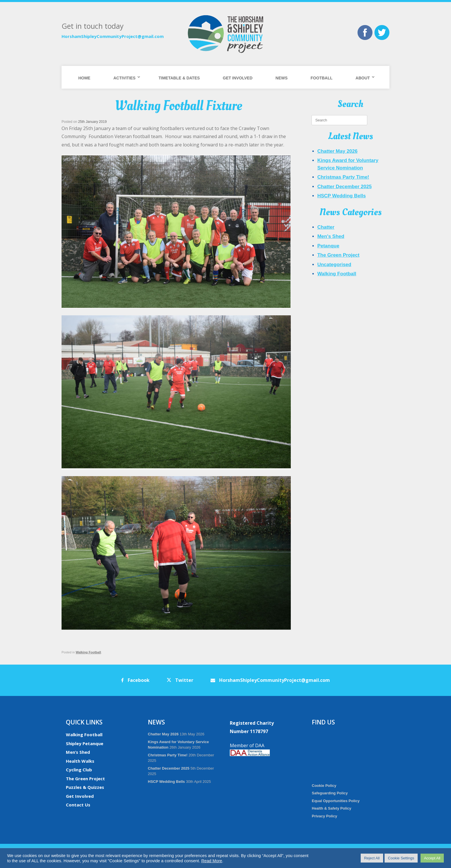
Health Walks (80, 761)
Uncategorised (334, 265)
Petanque (328, 246)
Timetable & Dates (179, 78)
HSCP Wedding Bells (341, 196)
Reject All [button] (372, 858)
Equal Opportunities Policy (336, 801)
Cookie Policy (324, 786)
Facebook (135, 680)
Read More (212, 861)
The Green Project (338, 255)
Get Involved (238, 78)
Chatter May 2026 (337, 151)
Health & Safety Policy (331, 808)
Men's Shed (331, 236)
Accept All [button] (432, 858)
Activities (124, 78)
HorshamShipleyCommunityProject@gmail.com (113, 36)
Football (322, 78)
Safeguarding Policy (330, 793)
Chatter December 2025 (344, 187)
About (363, 78)
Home (84, 78)
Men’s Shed (78, 752)
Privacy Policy (324, 816)
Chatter (326, 227)
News (282, 78)
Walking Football (88, 652)
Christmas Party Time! (343, 177)
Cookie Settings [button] (401, 858)
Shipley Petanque (85, 743)
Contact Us (78, 805)
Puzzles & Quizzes (85, 787)
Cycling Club (79, 770)
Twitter (180, 680)
